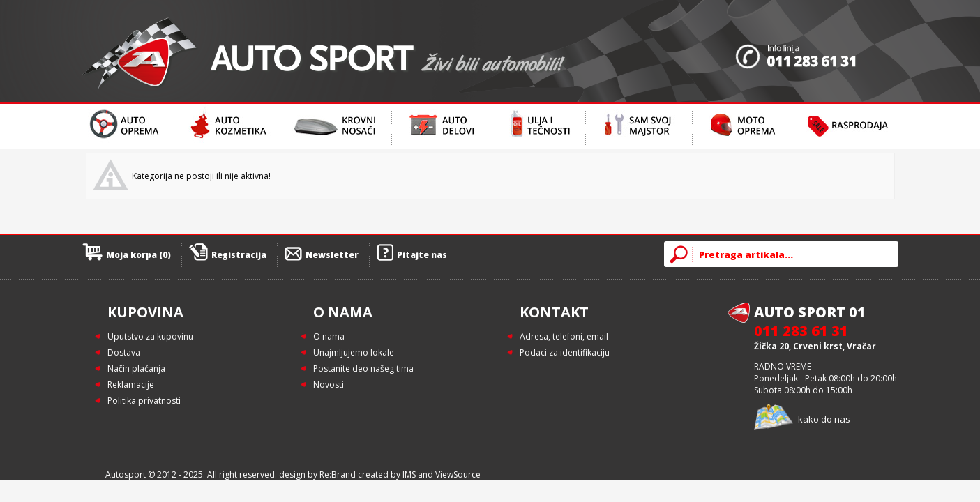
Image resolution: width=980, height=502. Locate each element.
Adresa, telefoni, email (564, 336)
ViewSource (458, 474)
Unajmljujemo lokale (354, 352)
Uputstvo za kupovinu (150, 336)
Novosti (329, 385)
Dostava (124, 352)
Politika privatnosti (144, 401)
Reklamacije (131, 385)
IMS (409, 474)
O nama (329, 336)
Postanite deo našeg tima (363, 368)
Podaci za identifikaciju (565, 352)
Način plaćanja (136, 368)
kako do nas (824, 419)
